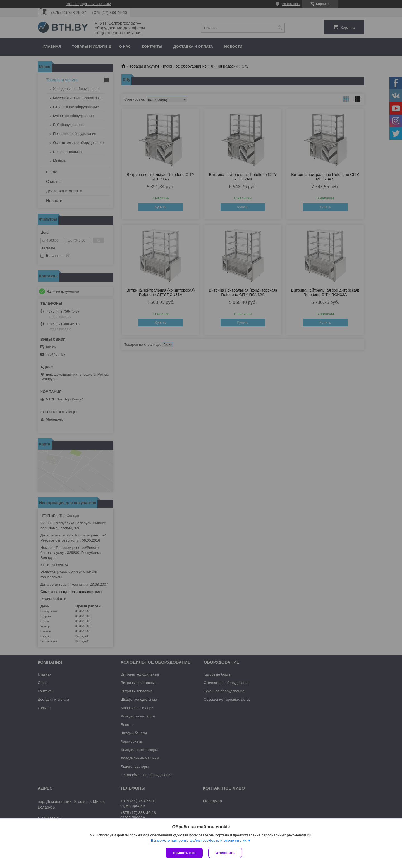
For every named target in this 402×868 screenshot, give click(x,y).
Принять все (184, 853)
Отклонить (225, 853)
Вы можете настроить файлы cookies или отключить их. (199, 840)
